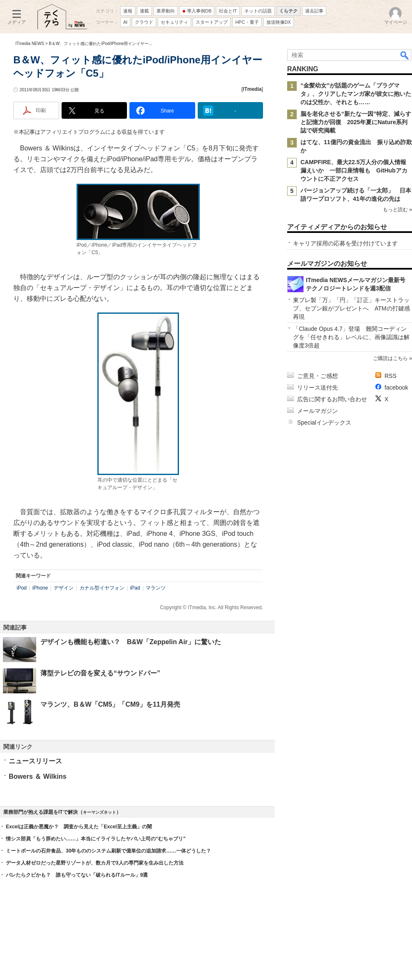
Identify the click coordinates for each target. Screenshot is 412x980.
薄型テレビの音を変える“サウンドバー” (100, 673)
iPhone (40, 588)
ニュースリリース (35, 761)
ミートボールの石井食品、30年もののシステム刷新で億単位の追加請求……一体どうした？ (108, 851)
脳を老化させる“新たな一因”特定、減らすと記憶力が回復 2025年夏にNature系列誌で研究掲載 (356, 122)
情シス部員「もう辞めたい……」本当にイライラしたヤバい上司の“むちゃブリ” (96, 839)
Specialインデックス (324, 422)
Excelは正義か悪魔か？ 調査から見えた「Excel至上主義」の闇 (79, 827)
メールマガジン (318, 411)
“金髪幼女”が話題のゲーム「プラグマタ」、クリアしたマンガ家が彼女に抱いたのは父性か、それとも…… (356, 94)
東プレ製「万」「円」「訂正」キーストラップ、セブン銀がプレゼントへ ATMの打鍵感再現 (351, 308)
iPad (135, 588)
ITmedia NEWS (30, 44)
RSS (391, 376)
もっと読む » (397, 210)
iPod (22, 588)
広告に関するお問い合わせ (332, 399)
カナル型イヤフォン (102, 588)
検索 (405, 55)
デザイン (64, 588)
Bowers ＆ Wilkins (38, 776)
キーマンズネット (99, 812)
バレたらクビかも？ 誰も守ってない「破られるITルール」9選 (77, 875)
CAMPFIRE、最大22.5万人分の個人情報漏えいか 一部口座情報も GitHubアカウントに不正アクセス (354, 170)
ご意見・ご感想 (318, 376)
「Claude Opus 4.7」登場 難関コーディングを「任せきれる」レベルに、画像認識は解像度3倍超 (351, 337)
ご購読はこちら (390, 358)
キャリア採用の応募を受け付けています (345, 243)
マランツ (156, 588)
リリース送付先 (318, 387)
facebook (396, 387)
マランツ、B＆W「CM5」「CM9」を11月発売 (110, 704)
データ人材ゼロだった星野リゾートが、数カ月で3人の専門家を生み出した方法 (95, 863)
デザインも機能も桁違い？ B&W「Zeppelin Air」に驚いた (131, 642)
